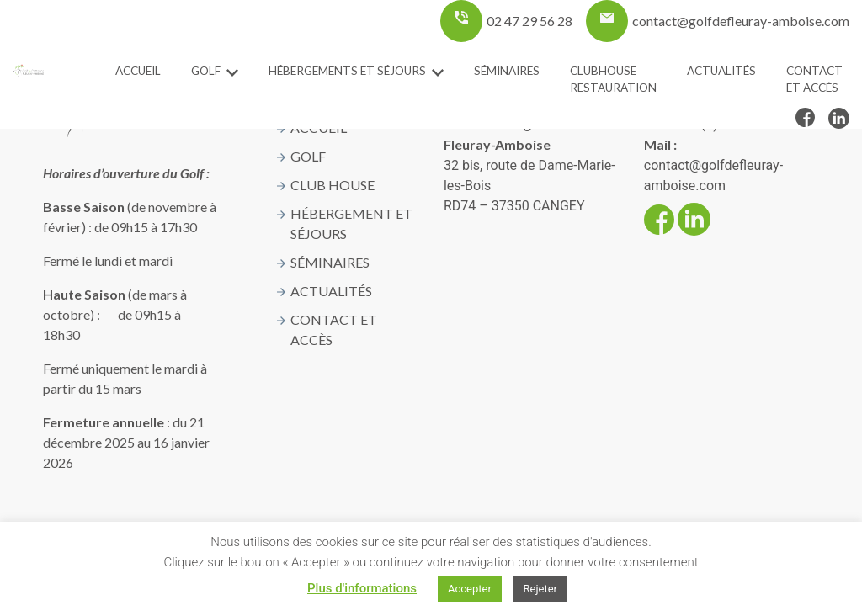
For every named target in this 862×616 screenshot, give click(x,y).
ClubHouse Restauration (613, 79)
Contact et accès (814, 79)
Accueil (138, 71)
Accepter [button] (470, 589)
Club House (333, 185)
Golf (206, 71)
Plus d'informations (362, 588)
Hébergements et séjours (347, 71)
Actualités (721, 71)
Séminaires (507, 71)
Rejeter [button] (540, 589)
